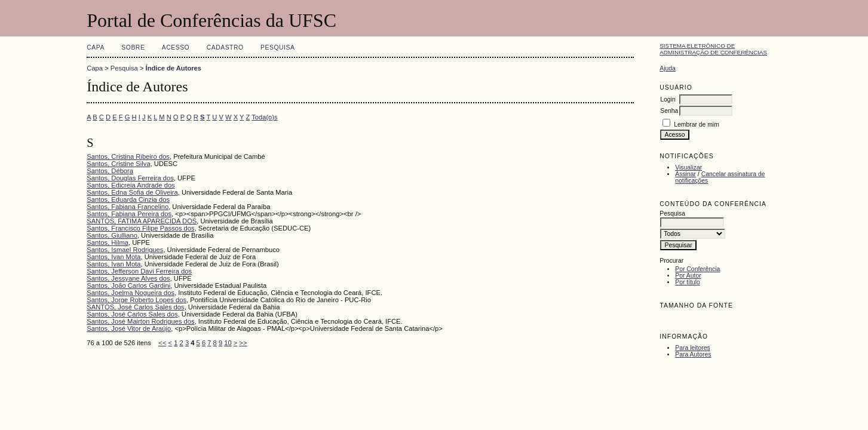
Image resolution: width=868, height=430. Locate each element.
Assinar (685, 174)
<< (162, 343)
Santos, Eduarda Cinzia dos (128, 199)
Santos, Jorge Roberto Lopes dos (137, 300)
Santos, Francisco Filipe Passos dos (140, 228)
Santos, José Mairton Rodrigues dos (140, 321)
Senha (669, 111)
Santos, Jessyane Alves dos (128, 278)
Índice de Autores (174, 68)
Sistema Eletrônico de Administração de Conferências (713, 49)
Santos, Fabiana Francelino (128, 207)
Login (668, 99)
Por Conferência (697, 269)
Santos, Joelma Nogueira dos (131, 293)
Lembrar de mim (697, 125)
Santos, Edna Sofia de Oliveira (132, 192)
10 (228, 343)
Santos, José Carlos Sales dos (132, 314)
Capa (96, 47)
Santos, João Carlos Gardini (128, 285)
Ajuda (668, 68)
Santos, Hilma (108, 242)
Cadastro (225, 47)
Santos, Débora (110, 171)
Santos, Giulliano (112, 235)
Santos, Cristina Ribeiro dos (128, 156)
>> (243, 343)
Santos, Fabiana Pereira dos (129, 214)
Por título (688, 282)
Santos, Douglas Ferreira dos (130, 178)
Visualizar (688, 168)
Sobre (133, 47)
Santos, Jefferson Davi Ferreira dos (139, 271)
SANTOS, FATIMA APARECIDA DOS (142, 221)
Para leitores (692, 348)
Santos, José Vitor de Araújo (129, 328)
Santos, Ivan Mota (114, 257)
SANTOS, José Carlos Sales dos (135, 307)
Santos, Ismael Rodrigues (125, 250)
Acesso (176, 47)
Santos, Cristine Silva (118, 164)
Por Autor (688, 276)
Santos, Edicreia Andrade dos (131, 185)
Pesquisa (277, 47)
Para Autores (693, 354)
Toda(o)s (265, 117)
